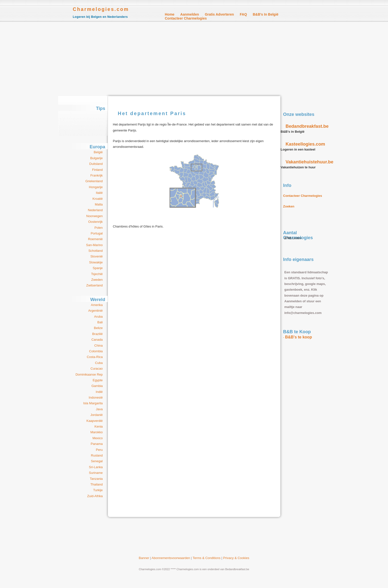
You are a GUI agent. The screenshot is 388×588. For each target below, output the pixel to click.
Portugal (97, 233)
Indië (99, 392)
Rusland (97, 455)
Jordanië (97, 415)
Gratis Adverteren (219, 14)
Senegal (97, 461)
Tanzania (96, 479)
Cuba (99, 363)
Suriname (96, 473)
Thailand (97, 484)
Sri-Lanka (96, 467)
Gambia (97, 386)
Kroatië (98, 199)
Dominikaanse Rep (89, 374)
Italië (99, 193)
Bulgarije (96, 158)
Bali (100, 322)
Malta (99, 204)
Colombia (96, 351)
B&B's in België (266, 14)
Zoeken (289, 206)
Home (170, 14)
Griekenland (94, 181)
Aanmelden (190, 14)
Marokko (97, 432)
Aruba (98, 317)
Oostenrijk (95, 222)
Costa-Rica (95, 357)
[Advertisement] (194, 59)
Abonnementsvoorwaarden (171, 558)
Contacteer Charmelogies (186, 18)
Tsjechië (97, 274)
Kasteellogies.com (305, 144)
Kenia (99, 426)
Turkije (98, 490)
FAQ (243, 14)
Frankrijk (97, 175)
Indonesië (96, 397)
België (98, 152)
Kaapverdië (95, 421)
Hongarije (96, 187)
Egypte (98, 380)
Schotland (96, 251)
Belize (98, 328)
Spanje (98, 268)
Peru (99, 450)
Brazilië (97, 334)
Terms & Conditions (206, 558)
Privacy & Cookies (236, 558)
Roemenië (95, 239)
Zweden (97, 280)
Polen (99, 228)
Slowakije (96, 262)
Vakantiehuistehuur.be (309, 162)
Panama (97, 444)
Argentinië (95, 311)
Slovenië (97, 256)
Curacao (97, 369)
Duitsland (96, 164)
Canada (97, 340)
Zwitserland (95, 285)
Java (99, 409)
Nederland (95, 210)
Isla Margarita (93, 403)
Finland (97, 170)
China (98, 345)
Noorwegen (95, 216)
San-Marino (94, 245)
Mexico (98, 438)
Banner (144, 558)
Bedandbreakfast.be (307, 126)
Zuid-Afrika (95, 496)
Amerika (97, 305)
